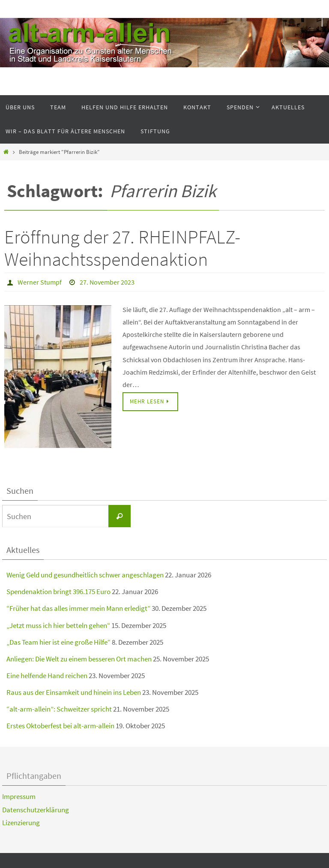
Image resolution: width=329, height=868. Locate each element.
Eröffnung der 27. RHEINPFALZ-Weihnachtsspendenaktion (122, 248)
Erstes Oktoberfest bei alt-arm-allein (60, 726)
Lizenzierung (21, 823)
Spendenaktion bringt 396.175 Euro (58, 592)
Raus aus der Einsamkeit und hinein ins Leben (74, 692)
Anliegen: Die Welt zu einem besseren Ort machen (79, 659)
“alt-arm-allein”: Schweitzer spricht (59, 709)
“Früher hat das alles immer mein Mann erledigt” (78, 608)
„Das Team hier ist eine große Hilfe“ (58, 642)
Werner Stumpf (40, 282)
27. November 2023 (107, 282)
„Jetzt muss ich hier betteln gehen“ (58, 625)
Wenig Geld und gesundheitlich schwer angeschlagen (85, 575)
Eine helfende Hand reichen (47, 676)
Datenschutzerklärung (36, 810)
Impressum (19, 796)
